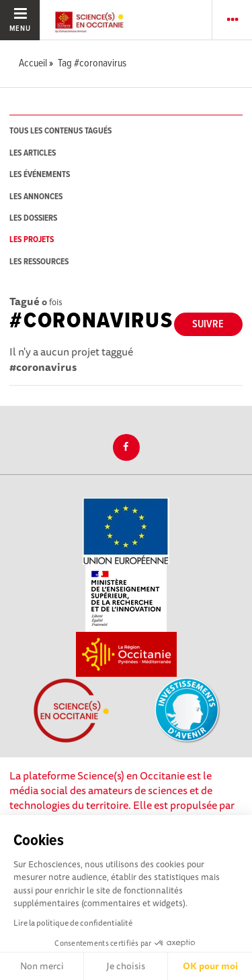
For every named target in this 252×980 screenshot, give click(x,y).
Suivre (208, 324)
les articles (33, 153)
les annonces (36, 197)
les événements (40, 175)
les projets (32, 240)
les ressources (39, 262)
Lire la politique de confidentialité (73, 923)
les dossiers (33, 218)
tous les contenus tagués (60, 131)
